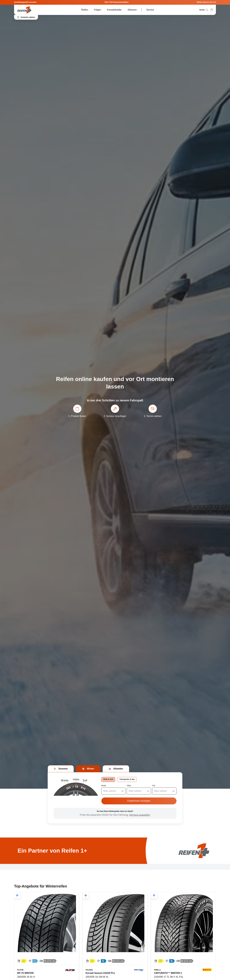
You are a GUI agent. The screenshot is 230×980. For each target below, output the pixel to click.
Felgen (97, 10)
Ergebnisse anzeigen (139, 801)
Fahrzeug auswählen (140, 815)
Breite (104, 786)
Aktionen (132, 10)
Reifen (85, 10)
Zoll (154, 786)
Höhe (129, 786)
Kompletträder (114, 10)
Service (150, 10)
